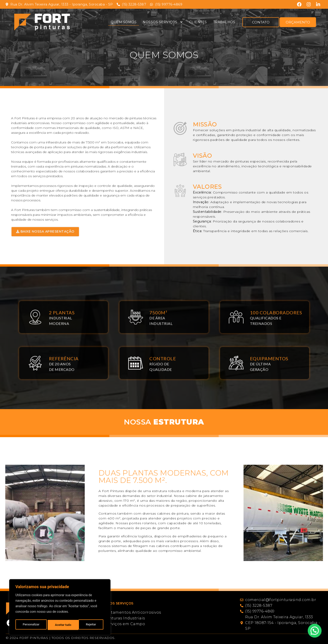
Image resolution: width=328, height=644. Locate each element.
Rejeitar (60, 625)
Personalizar (31, 625)
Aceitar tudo (89, 625)
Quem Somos (124, 22)
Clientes (198, 22)
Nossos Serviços (163, 22)
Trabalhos (224, 22)
